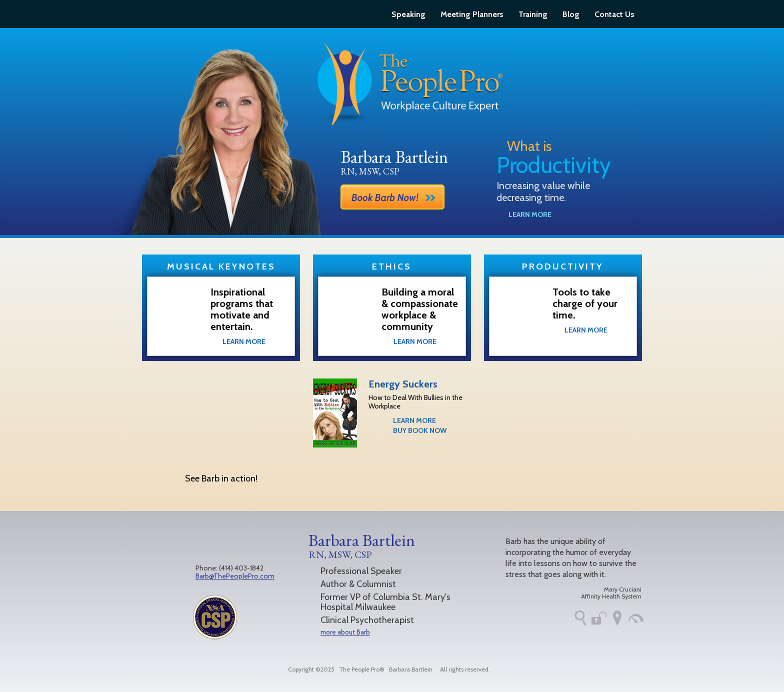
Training (533, 14)
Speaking (408, 14)
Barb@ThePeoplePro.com (235, 576)
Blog (571, 14)
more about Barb (345, 632)
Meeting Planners (472, 14)
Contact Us (614, 14)
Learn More (530, 214)
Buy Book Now (420, 430)
